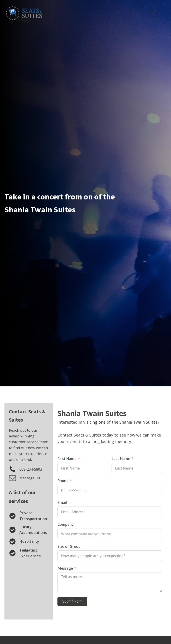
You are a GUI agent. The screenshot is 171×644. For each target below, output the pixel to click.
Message (65, 568)
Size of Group (69, 546)
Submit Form (72, 601)
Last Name (121, 458)
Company (66, 524)
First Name (67, 458)
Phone (63, 481)
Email (62, 502)
